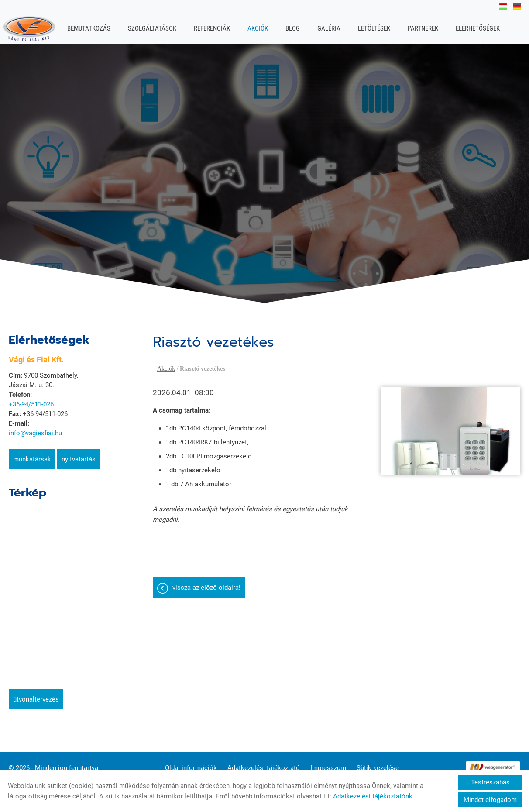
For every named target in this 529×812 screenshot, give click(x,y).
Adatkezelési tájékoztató (264, 764)
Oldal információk (191, 764)
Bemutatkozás (89, 28)
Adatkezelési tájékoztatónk (373, 796)
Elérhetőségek (478, 28)
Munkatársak (32, 455)
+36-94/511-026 (31, 400)
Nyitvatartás (79, 455)
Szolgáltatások (152, 28)
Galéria (329, 28)
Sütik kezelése (378, 764)
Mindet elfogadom (490, 800)
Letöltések (374, 28)
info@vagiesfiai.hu (35, 429)
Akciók (258, 28)
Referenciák (212, 28)
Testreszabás (490, 782)
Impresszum (328, 764)
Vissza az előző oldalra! (206, 583)
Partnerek (423, 28)
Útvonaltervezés (36, 695)
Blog (293, 28)
